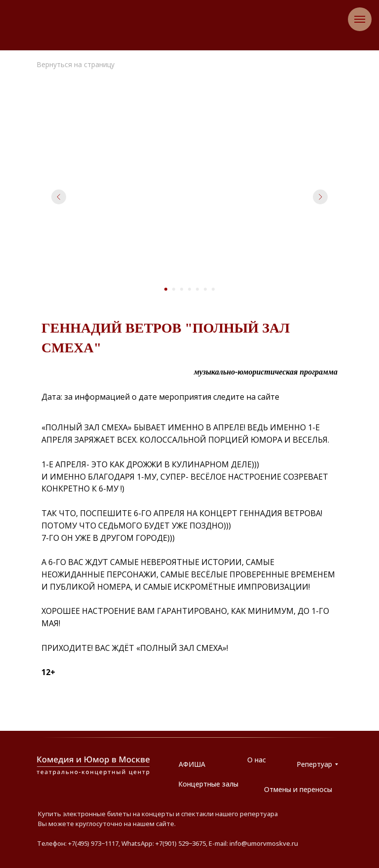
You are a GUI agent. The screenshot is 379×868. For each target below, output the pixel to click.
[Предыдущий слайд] (59, 197)
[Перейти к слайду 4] (189, 289)
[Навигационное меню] (360, 19)
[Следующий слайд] (320, 197)
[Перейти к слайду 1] (166, 289)
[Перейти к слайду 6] (205, 289)
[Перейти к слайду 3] (182, 289)
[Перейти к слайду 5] (197, 289)
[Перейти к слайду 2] (174, 289)
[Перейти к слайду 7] (213, 289)
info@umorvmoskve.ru (264, 843)
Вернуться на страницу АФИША (76, 69)
